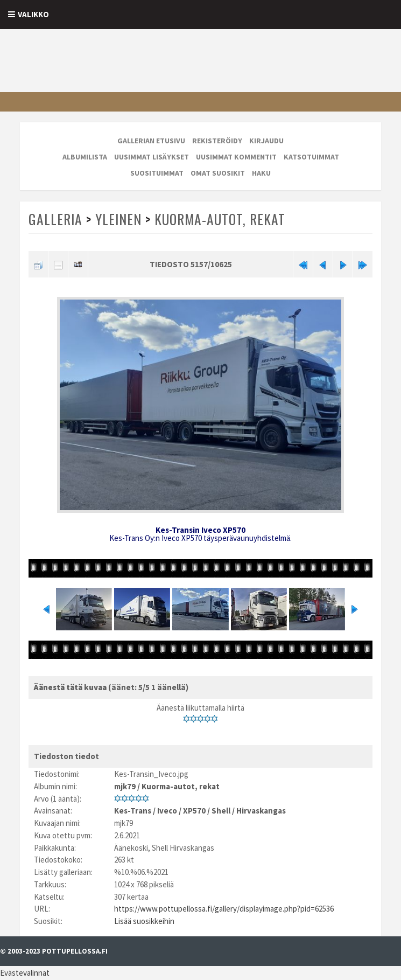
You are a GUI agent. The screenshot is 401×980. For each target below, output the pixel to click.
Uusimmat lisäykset (152, 157)
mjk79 (125, 786)
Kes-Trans (133, 811)
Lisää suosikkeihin (144, 921)
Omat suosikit (218, 173)
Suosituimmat (157, 173)
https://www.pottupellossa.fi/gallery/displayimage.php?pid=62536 (224, 909)
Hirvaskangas (261, 811)
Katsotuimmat (311, 157)
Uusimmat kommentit (236, 157)
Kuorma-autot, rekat (220, 219)
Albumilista (85, 157)
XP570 (194, 811)
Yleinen (118, 219)
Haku (261, 173)
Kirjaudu (266, 141)
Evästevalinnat (25, 973)
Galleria (55, 219)
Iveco (167, 811)
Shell (221, 811)
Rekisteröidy (217, 141)
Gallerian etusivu (151, 141)
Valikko (33, 14)
